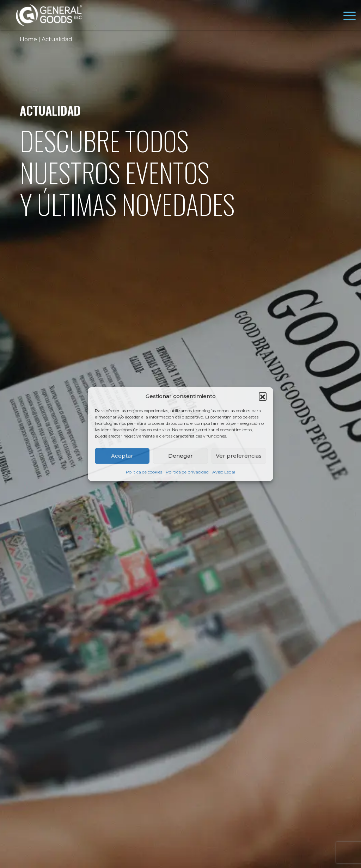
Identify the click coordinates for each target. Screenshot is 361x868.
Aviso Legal (224, 472)
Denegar (180, 456)
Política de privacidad (187, 472)
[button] (263, 396)
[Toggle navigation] (350, 17)
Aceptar (122, 456)
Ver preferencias (239, 456)
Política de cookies (144, 472)
